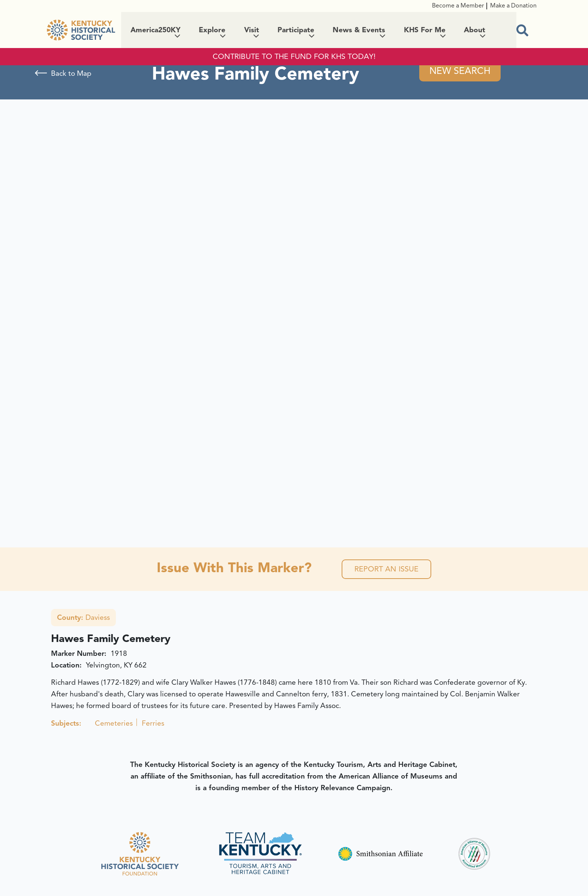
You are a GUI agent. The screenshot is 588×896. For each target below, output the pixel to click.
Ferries (153, 723)
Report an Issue (386, 569)
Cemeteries (114, 723)
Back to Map (71, 74)
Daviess (83, 618)
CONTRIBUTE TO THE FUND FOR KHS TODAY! (294, 57)
